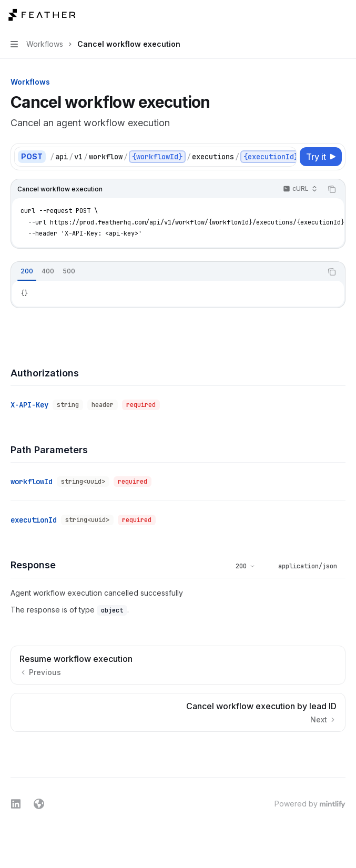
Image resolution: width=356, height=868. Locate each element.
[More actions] (342, 15)
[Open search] (322, 15)
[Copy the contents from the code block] (332, 189)
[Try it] (321, 157)
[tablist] (166, 272)
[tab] (27, 271)
